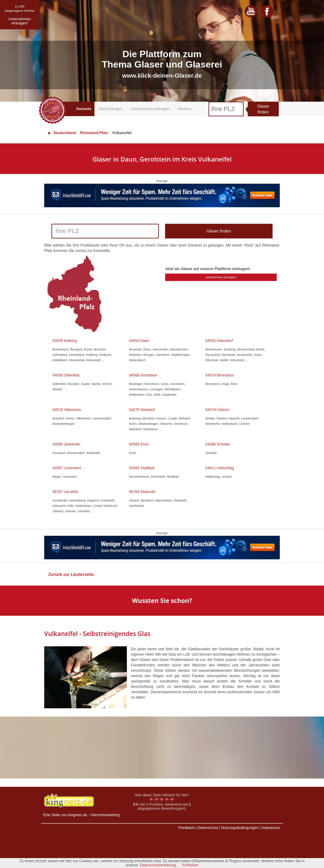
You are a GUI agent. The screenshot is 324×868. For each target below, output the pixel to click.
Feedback (186, 828)
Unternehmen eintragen (150, 109)
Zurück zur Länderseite (71, 574)
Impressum (271, 828)
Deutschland (62, 133)
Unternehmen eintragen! (221, 277)
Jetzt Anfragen (110, 109)
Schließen (190, 865)
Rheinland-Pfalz (94, 133)
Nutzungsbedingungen (240, 828)
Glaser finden (263, 109)
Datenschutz (208, 828)
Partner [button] (185, 109)
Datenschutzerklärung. (158, 865)
